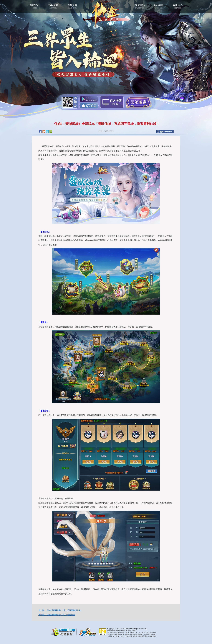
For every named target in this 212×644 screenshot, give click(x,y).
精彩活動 (53, 6)
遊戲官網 (34, 6)
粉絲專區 (159, 6)
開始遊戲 (138, 102)
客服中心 (178, 6)
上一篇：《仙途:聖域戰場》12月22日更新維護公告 (59, 610)
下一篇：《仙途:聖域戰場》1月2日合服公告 (57, 615)
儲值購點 (140, 6)
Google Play (89, 99)
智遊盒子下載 (112, 102)
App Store (89, 106)
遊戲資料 (72, 6)
